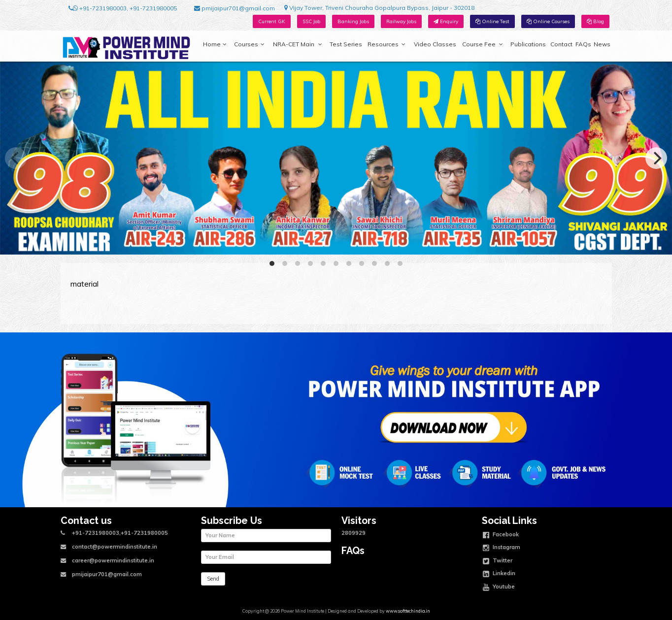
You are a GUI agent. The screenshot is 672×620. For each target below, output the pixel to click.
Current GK (272, 21)
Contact (561, 44)
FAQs (583, 44)
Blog (595, 21)
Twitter (498, 561)
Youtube (499, 587)
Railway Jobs (401, 21)
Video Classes (435, 44)
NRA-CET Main (298, 44)
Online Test (492, 21)
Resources (386, 44)
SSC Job (311, 21)
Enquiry (446, 21)
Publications (528, 44)
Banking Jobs (353, 21)
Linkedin (499, 574)
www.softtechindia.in (408, 611)
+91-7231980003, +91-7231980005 (123, 8)
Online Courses (548, 21)
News (602, 44)
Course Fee (482, 44)
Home (215, 44)
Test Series (346, 44)
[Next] (656, 158)
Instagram (502, 548)
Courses (249, 44)
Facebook (501, 535)
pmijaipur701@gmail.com (235, 8)
